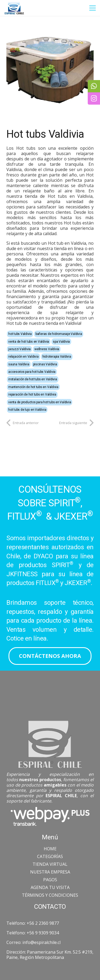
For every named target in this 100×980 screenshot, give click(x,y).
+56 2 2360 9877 (43, 923)
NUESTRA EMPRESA (50, 872)
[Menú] (93, 8)
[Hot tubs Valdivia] (50, 66)
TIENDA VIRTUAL (50, 864)
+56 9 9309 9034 (43, 933)
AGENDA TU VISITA (50, 887)
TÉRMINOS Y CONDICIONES (50, 895)
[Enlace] (14, 8)
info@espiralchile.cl (41, 942)
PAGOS (50, 880)
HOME (50, 849)
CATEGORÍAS (50, 856)
